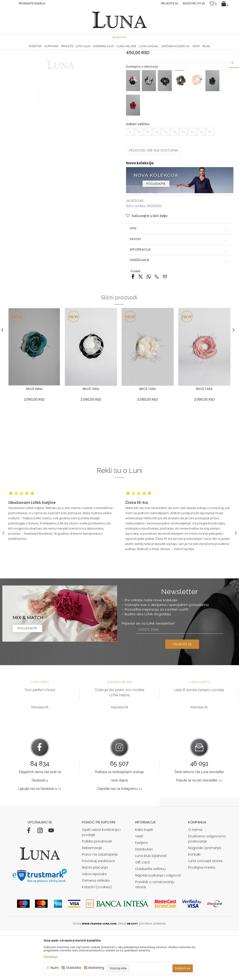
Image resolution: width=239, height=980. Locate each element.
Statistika (74, 968)
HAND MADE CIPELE (42, 50)
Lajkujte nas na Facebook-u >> (40, 838)
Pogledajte (40, 756)
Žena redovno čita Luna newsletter (199, 821)
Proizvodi (38, 57)
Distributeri (144, 898)
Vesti (139, 885)
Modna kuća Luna (15, 57)
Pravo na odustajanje (100, 903)
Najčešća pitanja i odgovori (158, 924)
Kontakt (194, 903)
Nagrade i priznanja (204, 897)
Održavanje (179, 309)
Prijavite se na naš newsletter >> (199, 829)
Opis (179, 277)
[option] (41, 50)
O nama (195, 879)
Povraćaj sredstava (98, 910)
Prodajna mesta (202, 916)
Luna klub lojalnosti (151, 905)
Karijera (141, 892)
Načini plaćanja (95, 916)
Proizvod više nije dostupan (153, 199)
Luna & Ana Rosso (198, 50)
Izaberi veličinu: (138, 173)
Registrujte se (194, 3)
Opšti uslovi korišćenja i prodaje (101, 881)
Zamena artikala (96, 929)
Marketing (96, 968)
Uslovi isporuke (94, 923)
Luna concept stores (205, 910)
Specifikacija (179, 298)
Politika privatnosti (97, 890)
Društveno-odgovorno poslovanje (207, 888)
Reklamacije (92, 897)
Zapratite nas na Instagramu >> (119, 838)
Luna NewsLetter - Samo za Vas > (121, 50)
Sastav (179, 288)
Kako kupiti (144, 879)
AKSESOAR (55, 57)
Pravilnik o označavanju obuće (155, 933)
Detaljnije (51, 957)
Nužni (55, 968)
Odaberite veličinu (150, 918)
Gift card (142, 911)
